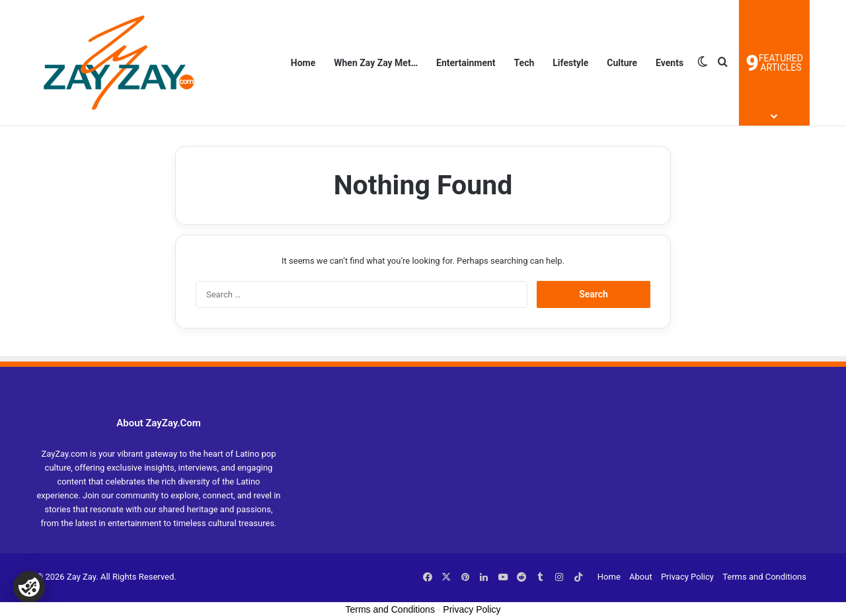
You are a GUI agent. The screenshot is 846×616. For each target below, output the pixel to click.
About (641, 577)
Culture (622, 63)
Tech (524, 63)
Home (303, 63)
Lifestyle (570, 63)
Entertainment (466, 63)
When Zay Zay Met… (376, 63)
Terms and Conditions (764, 577)
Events (670, 63)
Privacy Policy (687, 577)
